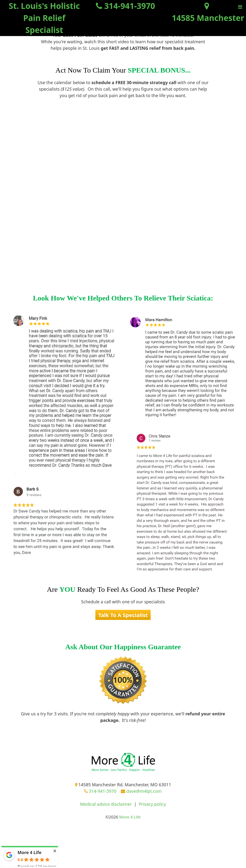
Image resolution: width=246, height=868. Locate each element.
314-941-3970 (100, 791)
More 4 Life (29, 852)
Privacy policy (152, 804)
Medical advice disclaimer (106, 804)
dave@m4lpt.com (141, 791)
